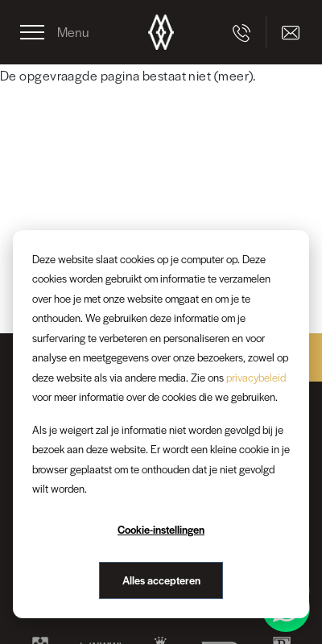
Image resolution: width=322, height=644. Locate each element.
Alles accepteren (161, 580)
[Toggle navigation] (55, 32)
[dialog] (161, 424)
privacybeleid (256, 377)
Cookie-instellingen (161, 529)
